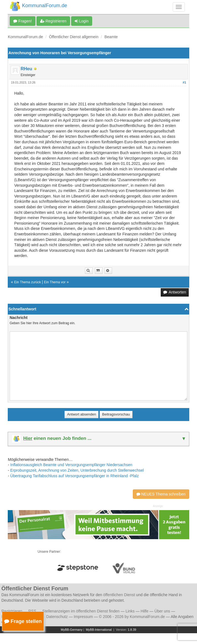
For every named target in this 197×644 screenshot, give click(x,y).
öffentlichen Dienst (119, 595)
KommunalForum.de (25, 37)
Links (130, 611)
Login (82, 21)
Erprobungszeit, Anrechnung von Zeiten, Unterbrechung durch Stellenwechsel (77, 470)
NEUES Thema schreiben (161, 494)
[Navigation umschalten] (179, 7)
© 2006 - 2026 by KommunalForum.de (132, 617)
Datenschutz (57, 617)
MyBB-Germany (72, 630)
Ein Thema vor (55, 282)
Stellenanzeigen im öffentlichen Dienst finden (81, 611)
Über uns (162, 611)
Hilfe (144, 611)
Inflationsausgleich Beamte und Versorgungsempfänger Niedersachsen (71, 465)
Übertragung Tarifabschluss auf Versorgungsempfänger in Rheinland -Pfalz (74, 476)
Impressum (83, 617)
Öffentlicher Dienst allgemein (74, 37)
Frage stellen (23, 621)
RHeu (26, 69)
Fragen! (22, 21)
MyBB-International (99, 630)
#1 (184, 82)
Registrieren (53, 21)
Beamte (111, 37)
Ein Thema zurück (28, 282)
